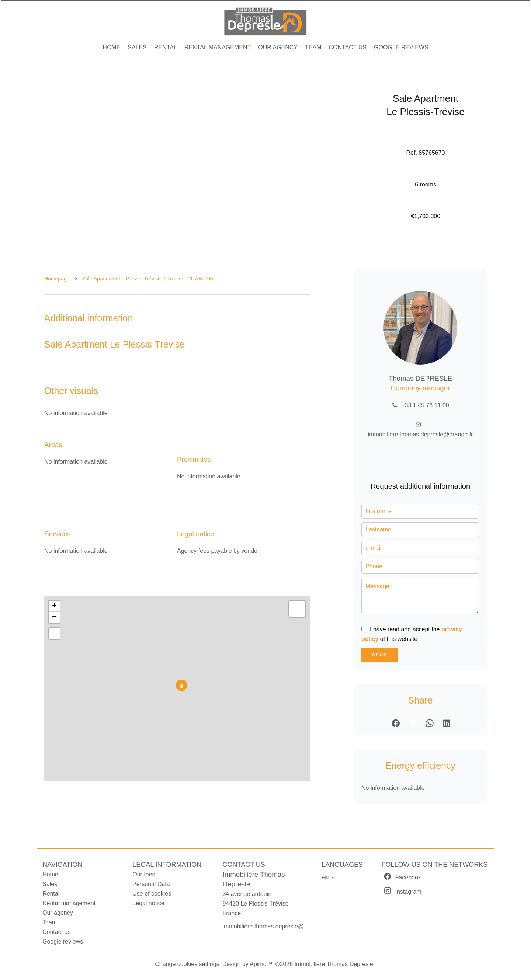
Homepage (57, 279)
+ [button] (54, 606)
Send (380, 655)
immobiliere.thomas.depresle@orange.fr (421, 434)
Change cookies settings (187, 964)
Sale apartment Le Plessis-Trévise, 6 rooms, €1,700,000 (148, 279)
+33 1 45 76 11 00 (425, 405)
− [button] (54, 617)
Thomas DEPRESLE (421, 378)
